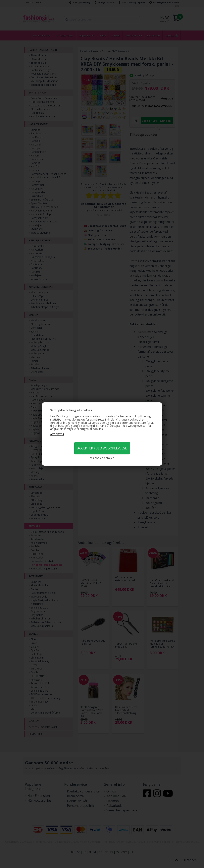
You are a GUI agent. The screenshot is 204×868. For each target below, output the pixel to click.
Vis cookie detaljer (102, 458)
